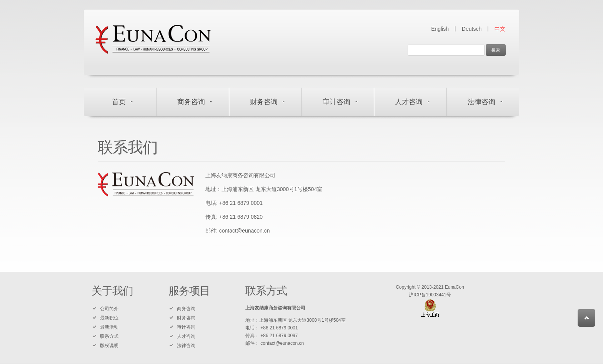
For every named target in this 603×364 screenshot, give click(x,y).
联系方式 (109, 336)
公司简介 (109, 309)
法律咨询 (481, 102)
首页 (119, 102)
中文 (500, 29)
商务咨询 (191, 102)
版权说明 (109, 346)
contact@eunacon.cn (245, 231)
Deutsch (472, 29)
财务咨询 (264, 102)
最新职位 (109, 318)
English (440, 29)
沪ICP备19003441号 (430, 295)
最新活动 (109, 327)
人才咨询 (409, 102)
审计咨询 (336, 102)
